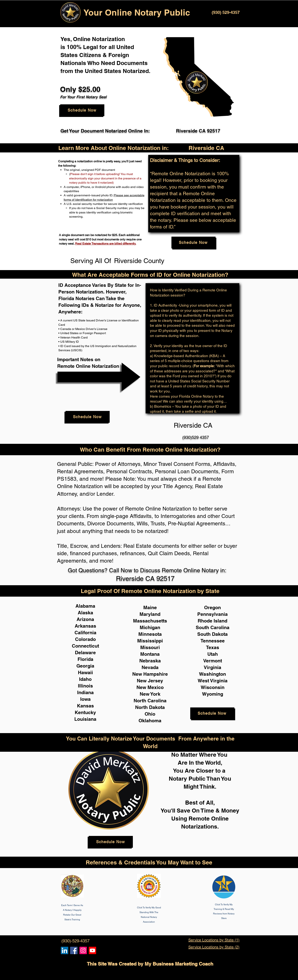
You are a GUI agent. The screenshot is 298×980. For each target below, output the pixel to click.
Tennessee (213, 641)
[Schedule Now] (82, 110)
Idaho (85, 679)
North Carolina (150, 701)
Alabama (85, 606)
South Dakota (212, 634)
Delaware (85, 653)
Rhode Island (212, 621)
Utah (213, 654)
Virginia (212, 667)
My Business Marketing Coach (179, 964)
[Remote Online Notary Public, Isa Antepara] (83, 950)
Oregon (212, 607)
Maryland (150, 614)
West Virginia (213, 681)
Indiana (85, 692)
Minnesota (150, 634)
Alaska (85, 613)
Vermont (213, 661)
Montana (150, 654)
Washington (212, 674)
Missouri (150, 647)
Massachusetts (150, 621)
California (85, 633)
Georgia (85, 666)
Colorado (85, 639)
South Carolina (213, 627)
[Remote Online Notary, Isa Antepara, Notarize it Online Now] (74, 950)
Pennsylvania (212, 614)
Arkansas (85, 626)
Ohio (150, 714)
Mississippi (150, 641)
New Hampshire (150, 674)
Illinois (85, 686)
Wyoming (213, 694)
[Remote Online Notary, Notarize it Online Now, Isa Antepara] (65, 950)
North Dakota (150, 707)
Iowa (85, 699)
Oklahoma (150, 721)
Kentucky (85, 712)
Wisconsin (213, 687)
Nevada (150, 667)
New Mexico (150, 687)
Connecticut (85, 646)
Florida (85, 659)
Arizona (85, 619)
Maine (150, 607)
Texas (213, 647)
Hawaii (85, 672)
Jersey (155, 681)
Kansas (85, 706)
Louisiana (85, 719)
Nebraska (150, 661)
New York (150, 694)
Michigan (150, 627)
